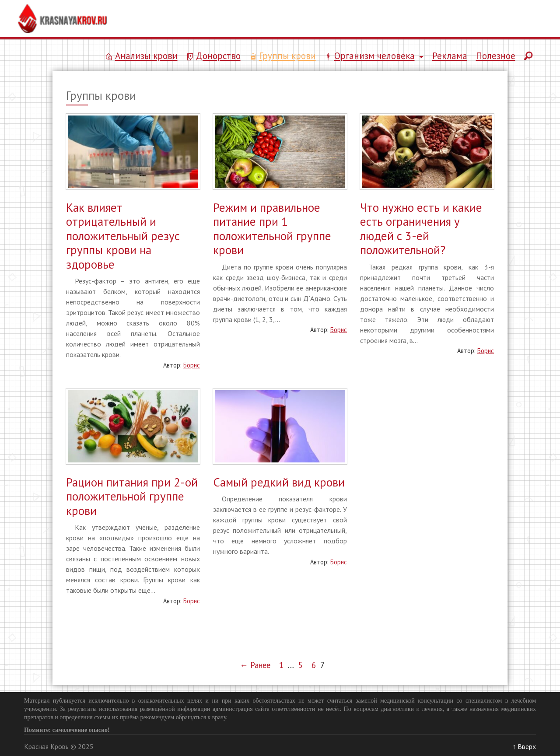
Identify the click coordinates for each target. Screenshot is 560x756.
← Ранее (255, 665)
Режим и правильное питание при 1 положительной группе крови (272, 229)
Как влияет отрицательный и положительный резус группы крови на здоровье (123, 236)
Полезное (496, 56)
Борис (192, 365)
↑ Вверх (524, 746)
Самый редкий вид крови (279, 482)
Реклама (450, 56)
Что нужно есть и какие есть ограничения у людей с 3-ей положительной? (421, 229)
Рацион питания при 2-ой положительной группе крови (132, 496)
